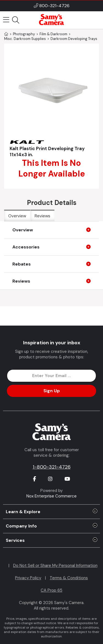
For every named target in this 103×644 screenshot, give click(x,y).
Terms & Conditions (69, 578)
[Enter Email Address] (51, 376)
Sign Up (52, 391)
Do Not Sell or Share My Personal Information (55, 565)
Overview (17, 216)
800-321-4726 (54, 6)
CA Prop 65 (51, 590)
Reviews (42, 216)
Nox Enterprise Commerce (51, 496)
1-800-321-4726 (52, 467)
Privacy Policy (28, 578)
